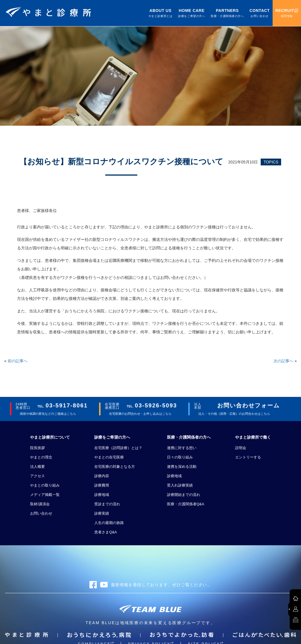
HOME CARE (192, 13)
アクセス (37, 476)
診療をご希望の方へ (112, 437)
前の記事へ (18, 361)
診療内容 (102, 476)
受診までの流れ (107, 504)
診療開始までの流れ (184, 495)
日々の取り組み (180, 457)
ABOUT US (160, 13)
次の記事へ (283, 361)
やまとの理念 (41, 457)
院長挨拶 (37, 448)
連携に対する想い (182, 448)
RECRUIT (287, 13)
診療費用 (102, 485)
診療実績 (102, 513)
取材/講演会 (40, 504)
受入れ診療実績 (180, 485)
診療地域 (102, 495)
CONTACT (260, 13)
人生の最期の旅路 (109, 523)
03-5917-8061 (67, 405)
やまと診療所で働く (253, 437)
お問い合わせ (41, 513)
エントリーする (248, 457)
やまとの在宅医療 (109, 457)
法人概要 (37, 467)
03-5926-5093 (156, 405)
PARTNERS (227, 13)
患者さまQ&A (105, 532)
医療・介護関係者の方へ (189, 437)
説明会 (241, 448)
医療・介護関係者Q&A (186, 504)
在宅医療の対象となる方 (115, 467)
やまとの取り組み (45, 485)
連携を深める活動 (182, 467)
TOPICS (271, 162)
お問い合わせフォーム (248, 405)
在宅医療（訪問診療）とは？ (118, 448)
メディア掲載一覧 (45, 495)
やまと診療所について (50, 437)
